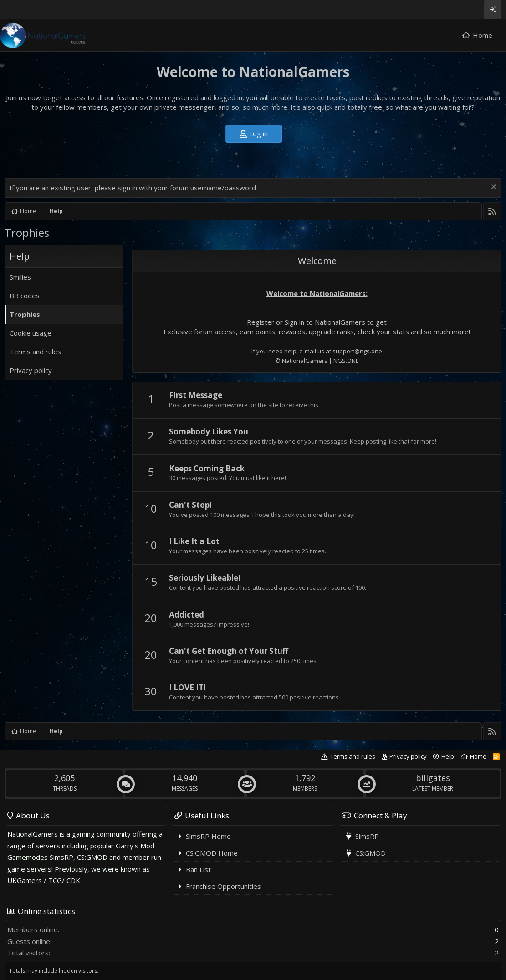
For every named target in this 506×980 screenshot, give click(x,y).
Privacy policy (31, 370)
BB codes (25, 296)
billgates (433, 778)
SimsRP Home (208, 836)
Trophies (25, 314)
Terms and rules (35, 352)
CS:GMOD (371, 853)
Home (483, 35)
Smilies (20, 277)
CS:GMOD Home (212, 853)
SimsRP (367, 836)
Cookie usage (31, 333)
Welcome (317, 261)
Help (448, 756)
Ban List (198, 869)
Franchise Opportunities (223, 886)
